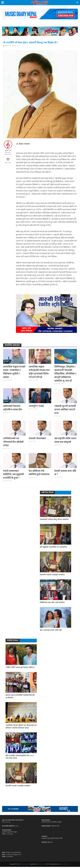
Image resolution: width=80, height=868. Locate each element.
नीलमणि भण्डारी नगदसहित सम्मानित (52, 576)
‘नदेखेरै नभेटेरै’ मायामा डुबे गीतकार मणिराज (20, 668)
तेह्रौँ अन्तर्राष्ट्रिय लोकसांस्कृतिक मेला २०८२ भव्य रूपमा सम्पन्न (20, 758)
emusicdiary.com (24, 865)
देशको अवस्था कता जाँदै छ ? (65, 473)
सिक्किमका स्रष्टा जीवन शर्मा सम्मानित (52, 603)
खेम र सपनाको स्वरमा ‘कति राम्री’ (51, 631)
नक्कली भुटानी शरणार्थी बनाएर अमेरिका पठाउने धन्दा (65, 410)
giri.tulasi (8, 152)
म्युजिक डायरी (8, 46)
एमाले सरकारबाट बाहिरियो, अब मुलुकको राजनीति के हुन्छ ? (14, 475)
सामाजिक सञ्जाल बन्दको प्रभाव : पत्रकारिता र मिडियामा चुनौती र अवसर (13, 372)
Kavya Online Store (65, 865)
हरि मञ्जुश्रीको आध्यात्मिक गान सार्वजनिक (54, 548)
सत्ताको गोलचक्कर (38, 439)
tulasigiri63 (9, 154)
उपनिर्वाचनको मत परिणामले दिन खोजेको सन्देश (14, 443)
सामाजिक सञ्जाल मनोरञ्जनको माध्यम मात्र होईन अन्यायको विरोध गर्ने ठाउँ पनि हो (39, 372)
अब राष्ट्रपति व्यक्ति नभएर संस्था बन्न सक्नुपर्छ (63, 443)
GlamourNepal (41, 865)
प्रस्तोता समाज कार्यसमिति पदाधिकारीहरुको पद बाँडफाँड (20, 697)
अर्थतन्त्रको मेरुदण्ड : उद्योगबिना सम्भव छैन (13, 408)
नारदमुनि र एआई (37, 407)
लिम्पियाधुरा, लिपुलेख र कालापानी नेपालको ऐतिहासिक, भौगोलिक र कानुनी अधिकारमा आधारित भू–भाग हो (65, 374)
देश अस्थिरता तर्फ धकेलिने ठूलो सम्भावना (39, 473)
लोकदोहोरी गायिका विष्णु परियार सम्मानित (54, 520)
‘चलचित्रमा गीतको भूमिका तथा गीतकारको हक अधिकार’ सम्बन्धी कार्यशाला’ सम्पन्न (20, 728)
